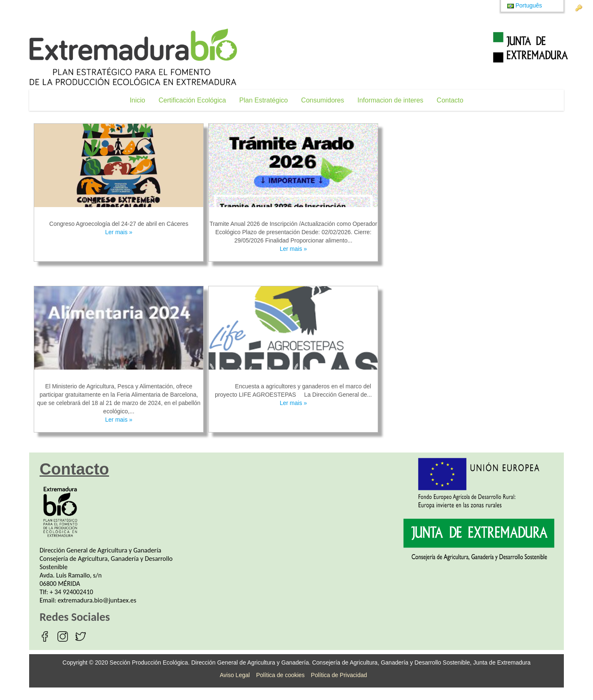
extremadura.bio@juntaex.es (97, 600)
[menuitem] (137, 100)
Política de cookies (280, 675)
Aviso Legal (235, 675)
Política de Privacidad (339, 675)
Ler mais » (119, 232)
